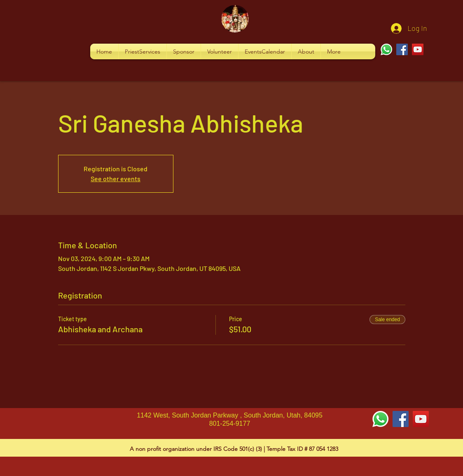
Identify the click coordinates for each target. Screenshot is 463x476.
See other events (116, 178)
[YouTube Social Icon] (421, 419)
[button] (143, 51)
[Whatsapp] (386, 49)
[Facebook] (402, 49)
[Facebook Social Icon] (401, 419)
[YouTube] (418, 49)
